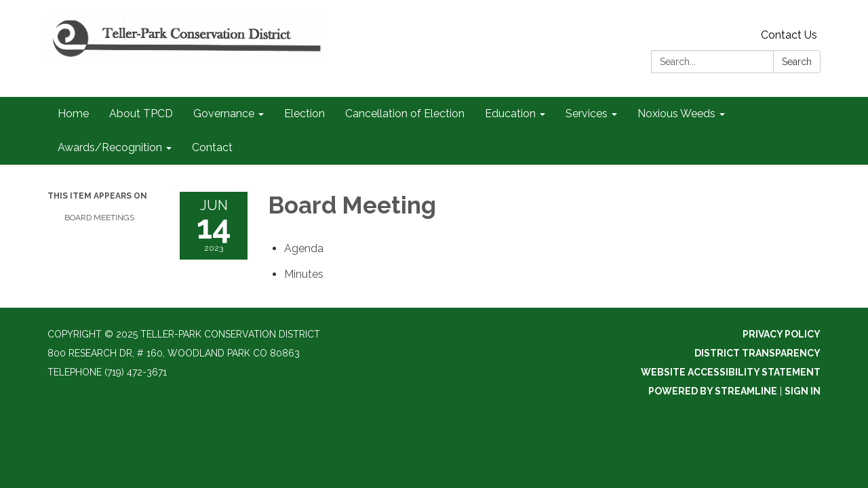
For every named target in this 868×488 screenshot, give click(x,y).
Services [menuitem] (587, 114)
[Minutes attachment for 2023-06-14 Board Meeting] (304, 274)
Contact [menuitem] (212, 147)
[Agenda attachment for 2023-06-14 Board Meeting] (304, 248)
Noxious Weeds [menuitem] (676, 114)
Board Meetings (99, 218)
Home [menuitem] (73, 114)
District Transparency (757, 353)
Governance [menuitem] (224, 114)
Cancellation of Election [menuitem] (405, 114)
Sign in (803, 391)
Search (797, 62)
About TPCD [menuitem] (141, 114)
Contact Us (789, 35)
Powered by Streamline (713, 391)
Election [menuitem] (304, 114)
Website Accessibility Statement (731, 372)
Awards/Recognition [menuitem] (110, 147)
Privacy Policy (782, 334)
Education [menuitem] (510, 114)
